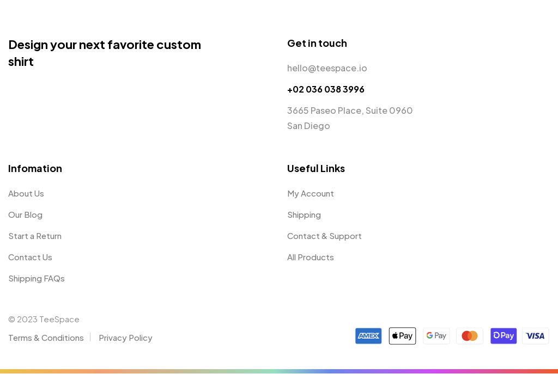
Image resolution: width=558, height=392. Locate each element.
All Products (311, 257)
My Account (311, 193)
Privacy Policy (126, 337)
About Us (26, 193)
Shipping (304, 214)
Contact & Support (325, 235)
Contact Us (30, 257)
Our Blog (25, 214)
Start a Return (35, 235)
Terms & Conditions (46, 337)
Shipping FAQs (37, 278)
